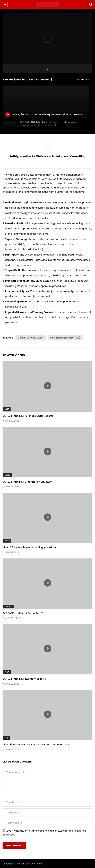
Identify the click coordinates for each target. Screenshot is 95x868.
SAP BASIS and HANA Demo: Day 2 (23, 613)
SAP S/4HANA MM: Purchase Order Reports (28, 416)
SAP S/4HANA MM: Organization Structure (27, 482)
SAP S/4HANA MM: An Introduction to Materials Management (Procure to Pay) (47, 124)
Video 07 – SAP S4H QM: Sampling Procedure (29, 547)
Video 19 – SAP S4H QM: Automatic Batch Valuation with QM (38, 745)
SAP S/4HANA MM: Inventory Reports (24, 679)
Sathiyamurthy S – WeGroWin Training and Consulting (47, 156)
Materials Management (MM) (65, 338)
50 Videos (83, 80)
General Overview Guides (31, 338)
